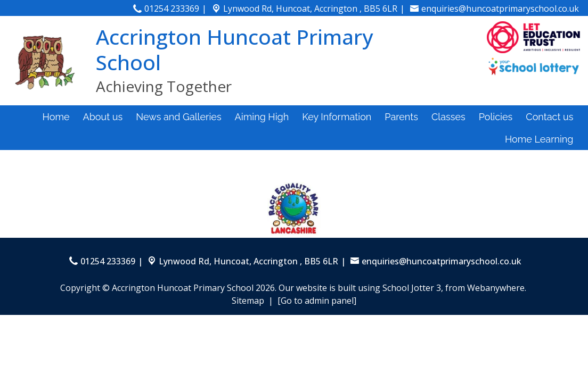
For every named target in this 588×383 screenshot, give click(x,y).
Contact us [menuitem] (549, 117)
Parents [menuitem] (401, 117)
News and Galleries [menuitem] (178, 117)
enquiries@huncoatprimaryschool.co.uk (500, 9)
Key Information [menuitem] (337, 117)
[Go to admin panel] (317, 301)
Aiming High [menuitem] (262, 117)
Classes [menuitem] (448, 117)
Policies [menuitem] (496, 117)
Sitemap (248, 301)
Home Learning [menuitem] (539, 139)
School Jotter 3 (412, 288)
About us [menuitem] (103, 117)
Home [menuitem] (56, 117)
